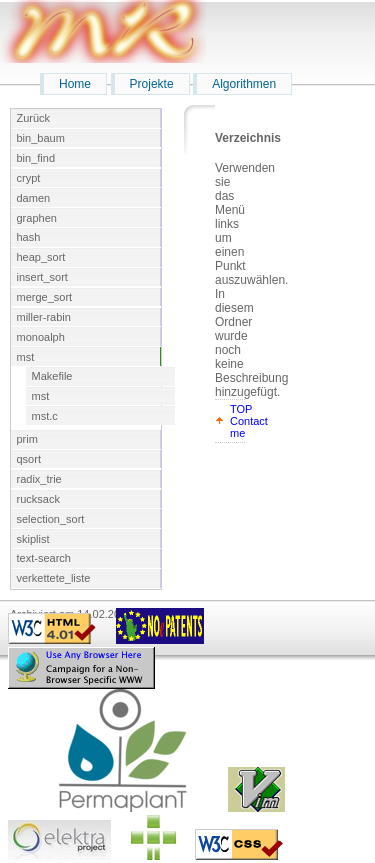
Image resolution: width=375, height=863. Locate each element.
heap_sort (41, 257)
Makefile (52, 376)
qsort (29, 459)
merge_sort (45, 297)
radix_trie (39, 479)
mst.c (45, 416)
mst (26, 357)
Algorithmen (244, 84)
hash (29, 237)
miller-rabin (44, 317)
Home (75, 84)
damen (34, 198)
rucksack (38, 499)
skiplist (33, 539)
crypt (29, 178)
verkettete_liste (54, 578)
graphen (37, 218)
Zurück (34, 118)
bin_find (36, 158)
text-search (44, 558)
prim (27, 439)
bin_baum (41, 138)
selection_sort (51, 519)
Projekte (152, 84)
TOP (241, 409)
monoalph (41, 337)
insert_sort (42, 277)
